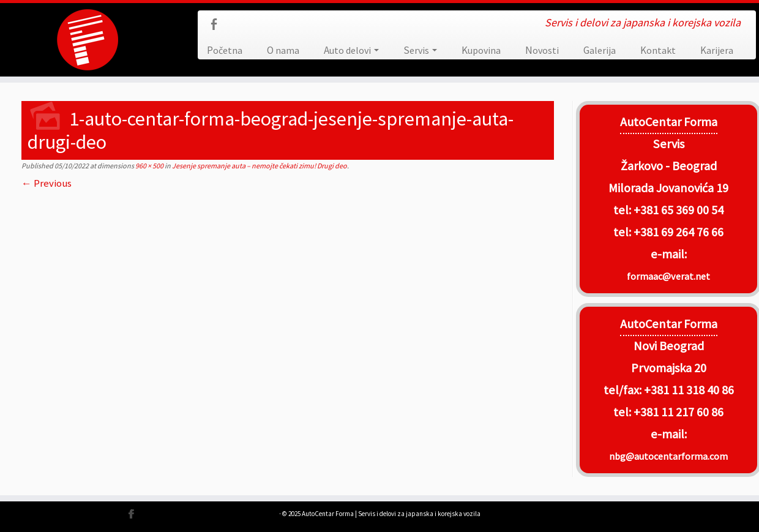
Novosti (542, 50)
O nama (283, 50)
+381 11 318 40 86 (688, 390)
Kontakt (658, 50)
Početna (225, 50)
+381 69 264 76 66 (679, 232)
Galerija (600, 50)
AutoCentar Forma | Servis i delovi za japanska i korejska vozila (391, 514)
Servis (420, 50)
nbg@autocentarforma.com (668, 456)
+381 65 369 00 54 (679, 210)
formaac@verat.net (668, 276)
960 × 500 (149, 166)
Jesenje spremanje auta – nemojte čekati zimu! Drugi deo (259, 166)
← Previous (47, 183)
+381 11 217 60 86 (679, 412)
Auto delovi (351, 50)
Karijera (717, 50)
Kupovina (481, 50)
